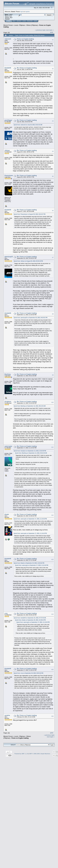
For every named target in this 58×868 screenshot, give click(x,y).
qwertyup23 (9, 257)
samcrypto (8, 446)
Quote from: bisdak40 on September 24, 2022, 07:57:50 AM (30, 618)
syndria (7, 715)
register (27, 11)
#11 (52, 447)
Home (9, 21)
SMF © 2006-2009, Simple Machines (40, 754)
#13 (52, 559)
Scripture (8, 401)
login (22, 11)
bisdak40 (8, 68)
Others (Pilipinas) (32, 25)
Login (24, 21)
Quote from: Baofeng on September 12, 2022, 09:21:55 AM (30, 406)
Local (16, 25)
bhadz (7, 514)
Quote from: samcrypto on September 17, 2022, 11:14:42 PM (30, 519)
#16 (52, 716)
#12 (52, 515)
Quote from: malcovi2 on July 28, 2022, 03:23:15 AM (28, 125)
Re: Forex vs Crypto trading (27, 68)
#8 (53, 314)
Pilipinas (22, 25)
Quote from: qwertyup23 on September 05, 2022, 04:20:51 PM (31, 318)
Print (52, 32)
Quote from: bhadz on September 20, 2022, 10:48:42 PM (29, 563)
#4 (53, 151)
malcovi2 (8, 39)
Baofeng (8, 374)
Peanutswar (9, 175)
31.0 (11, 17)
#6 (53, 211)
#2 (53, 69)
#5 (53, 176)
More (35, 21)
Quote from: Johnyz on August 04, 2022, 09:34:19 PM (28, 261)
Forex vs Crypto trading (25, 39)
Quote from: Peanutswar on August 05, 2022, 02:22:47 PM (30, 214)
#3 (53, 121)
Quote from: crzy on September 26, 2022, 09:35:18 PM (28, 673)
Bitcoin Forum (8, 25)
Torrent (7, 19)
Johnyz (7, 150)
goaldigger (8, 120)
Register (30, 21)
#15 (52, 670)
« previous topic (40, 30)
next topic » (50, 30)
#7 (53, 257)
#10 (52, 402)
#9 (53, 375)
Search (19, 21)
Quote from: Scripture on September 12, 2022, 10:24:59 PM (30, 451)
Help (14, 21)
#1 (53, 40)
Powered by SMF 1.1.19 (21, 754)
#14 (52, 614)
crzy (6, 613)
